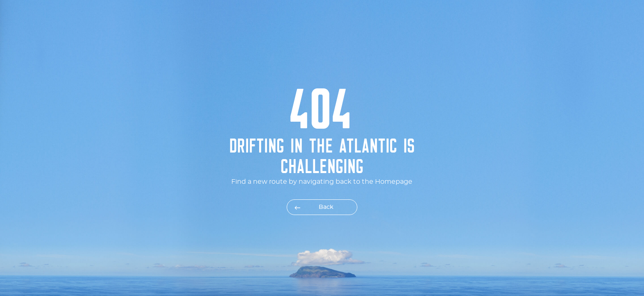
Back (326, 207)
